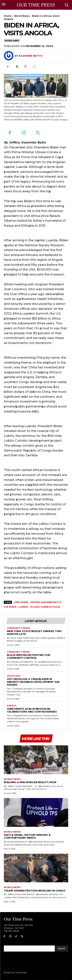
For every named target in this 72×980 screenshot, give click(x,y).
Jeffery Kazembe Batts (46, 602)
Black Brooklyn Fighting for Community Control (29, 656)
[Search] (61, 949)
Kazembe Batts (31, 56)
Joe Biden (10, 607)
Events (12, 706)
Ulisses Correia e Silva (45, 607)
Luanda (23, 607)
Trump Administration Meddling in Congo (35, 891)
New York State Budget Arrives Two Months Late (34, 633)
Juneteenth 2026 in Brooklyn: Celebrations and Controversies (32, 710)
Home (8, 16)
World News (22, 16)
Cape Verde (21, 602)
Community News (18, 628)
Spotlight (14, 676)
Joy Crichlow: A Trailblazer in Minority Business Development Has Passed (33, 682)
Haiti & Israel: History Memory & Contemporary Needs (27, 836)
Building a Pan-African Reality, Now (30, 782)
